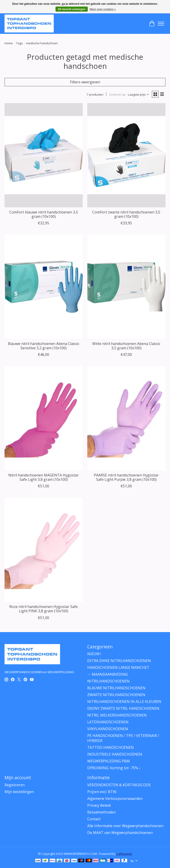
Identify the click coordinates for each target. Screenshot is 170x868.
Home (9, 43)
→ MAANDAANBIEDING (108, 674)
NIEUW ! (94, 654)
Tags (19, 43)
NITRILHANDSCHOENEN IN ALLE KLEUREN (124, 702)
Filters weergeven (85, 82)
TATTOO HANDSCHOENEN (110, 747)
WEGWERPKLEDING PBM (109, 761)
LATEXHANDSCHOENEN (108, 722)
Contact (94, 819)
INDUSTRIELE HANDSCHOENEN (115, 754)
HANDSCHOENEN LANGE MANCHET (118, 667)
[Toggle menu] (161, 24)
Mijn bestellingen (19, 792)
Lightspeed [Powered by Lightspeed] (124, 854)
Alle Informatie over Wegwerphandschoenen (125, 826)
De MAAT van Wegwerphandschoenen (120, 833)
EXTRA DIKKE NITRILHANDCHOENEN (119, 661)
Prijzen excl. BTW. (102, 792)
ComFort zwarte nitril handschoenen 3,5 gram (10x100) (126, 214)
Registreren (15, 785)
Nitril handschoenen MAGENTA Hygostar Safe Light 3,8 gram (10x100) (44, 477)
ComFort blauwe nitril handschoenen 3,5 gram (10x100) (44, 214)
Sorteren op (117, 94)
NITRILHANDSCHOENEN (108, 681)
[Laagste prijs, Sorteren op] (138, 94)
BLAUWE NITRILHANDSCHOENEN (116, 688)
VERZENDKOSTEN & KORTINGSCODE (119, 785)
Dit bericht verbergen (72, 9)
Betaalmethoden (101, 812)
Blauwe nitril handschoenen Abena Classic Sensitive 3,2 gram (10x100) (44, 346)
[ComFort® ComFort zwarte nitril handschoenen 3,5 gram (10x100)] (126, 155)
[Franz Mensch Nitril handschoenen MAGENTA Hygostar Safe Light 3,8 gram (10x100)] (44, 418)
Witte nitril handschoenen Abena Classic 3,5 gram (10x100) (126, 346)
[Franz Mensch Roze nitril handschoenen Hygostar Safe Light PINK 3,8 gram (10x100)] (44, 550)
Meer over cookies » (103, 9)
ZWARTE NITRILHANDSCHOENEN (116, 695)
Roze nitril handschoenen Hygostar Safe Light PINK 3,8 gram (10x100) (44, 609)
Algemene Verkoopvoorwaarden (115, 799)
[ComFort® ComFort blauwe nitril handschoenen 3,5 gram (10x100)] (44, 155)
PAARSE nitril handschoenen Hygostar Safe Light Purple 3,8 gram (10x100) (126, 477)
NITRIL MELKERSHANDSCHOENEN (117, 715)
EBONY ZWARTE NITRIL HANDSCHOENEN (123, 708)
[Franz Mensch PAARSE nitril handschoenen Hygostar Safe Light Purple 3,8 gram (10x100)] (126, 418)
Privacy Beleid (99, 805)
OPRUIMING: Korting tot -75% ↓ (114, 768)
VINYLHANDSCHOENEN (108, 729)
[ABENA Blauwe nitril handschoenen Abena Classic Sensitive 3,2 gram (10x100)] (44, 287)
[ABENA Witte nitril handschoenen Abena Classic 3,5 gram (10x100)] (126, 287)
